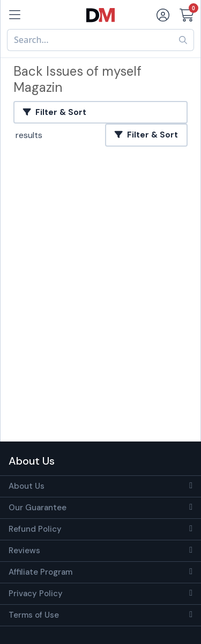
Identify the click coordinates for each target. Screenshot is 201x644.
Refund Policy (35, 529)
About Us (27, 486)
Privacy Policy (36, 594)
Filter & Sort (55, 112)
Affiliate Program (40, 572)
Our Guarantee (38, 508)
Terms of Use (34, 615)
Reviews (24, 551)
